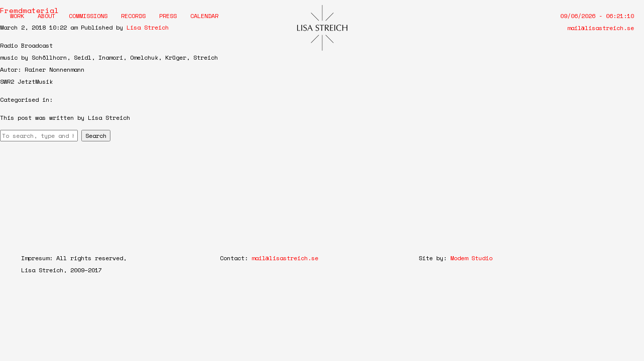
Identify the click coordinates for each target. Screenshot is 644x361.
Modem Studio (471, 258)
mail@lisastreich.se (601, 28)
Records (133, 16)
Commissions (88, 16)
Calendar (204, 16)
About (46, 16)
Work (17, 16)
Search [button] (96, 136)
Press (168, 16)
